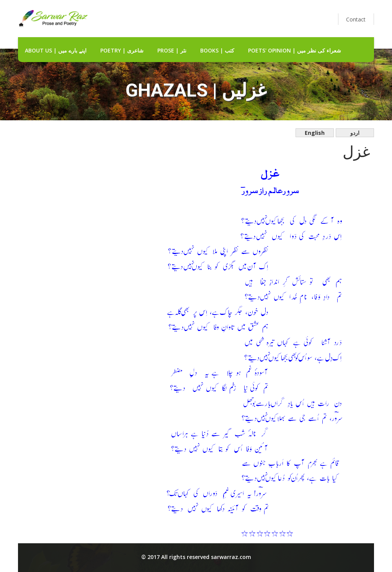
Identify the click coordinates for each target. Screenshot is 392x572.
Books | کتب (217, 50)
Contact (356, 19)
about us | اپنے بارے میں (56, 50)
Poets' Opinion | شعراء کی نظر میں (295, 50)
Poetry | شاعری (122, 50)
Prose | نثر (172, 50)
